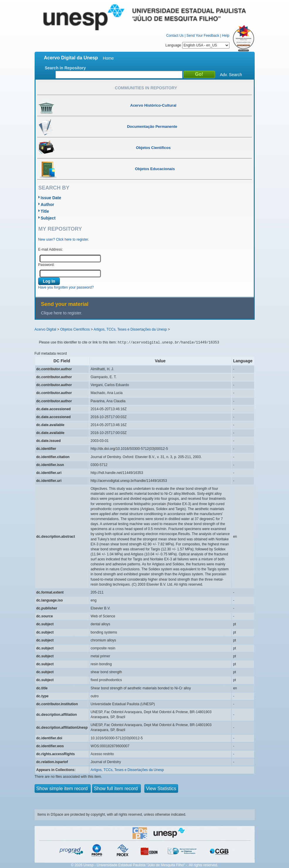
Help (226, 36)
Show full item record (116, 789)
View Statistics (161, 789)
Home (108, 58)
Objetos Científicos (75, 329)
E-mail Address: (50, 249)
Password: (46, 265)
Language (197, 45)
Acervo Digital (45, 329)
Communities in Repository (146, 88)
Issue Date (51, 198)
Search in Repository (65, 68)
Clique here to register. (62, 313)
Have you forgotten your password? (66, 287)
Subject (48, 218)
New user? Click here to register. (64, 239)
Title (45, 211)
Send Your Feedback (203, 36)
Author (48, 205)
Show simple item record (63, 789)
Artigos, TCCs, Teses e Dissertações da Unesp (130, 329)
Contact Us (175, 36)
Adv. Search (231, 75)
